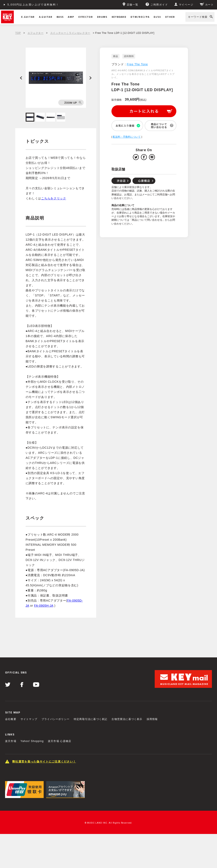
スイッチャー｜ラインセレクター (70, 33)
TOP (18, 33)
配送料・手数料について (127, 137)
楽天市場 (11, 741)
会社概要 (11, 719)
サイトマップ (29, 719)
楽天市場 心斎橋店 (60, 741)
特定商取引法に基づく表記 (90, 719)
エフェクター (36, 33)
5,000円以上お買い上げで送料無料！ (33, 5)
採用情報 (152, 719)
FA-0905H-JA (44, 606)
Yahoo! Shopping (32, 741)
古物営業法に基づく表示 (127, 719)
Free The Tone (137, 64)
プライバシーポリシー (56, 719)
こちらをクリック (54, 198)
